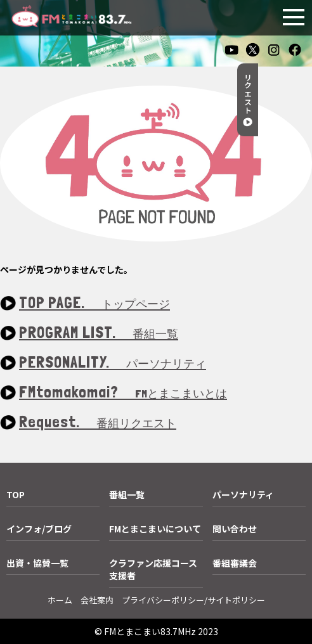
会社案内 (97, 600)
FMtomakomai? (123, 393)
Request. (98, 422)
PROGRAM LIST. (99, 333)
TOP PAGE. (94, 303)
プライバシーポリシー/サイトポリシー (193, 600)
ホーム (60, 600)
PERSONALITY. (113, 363)
